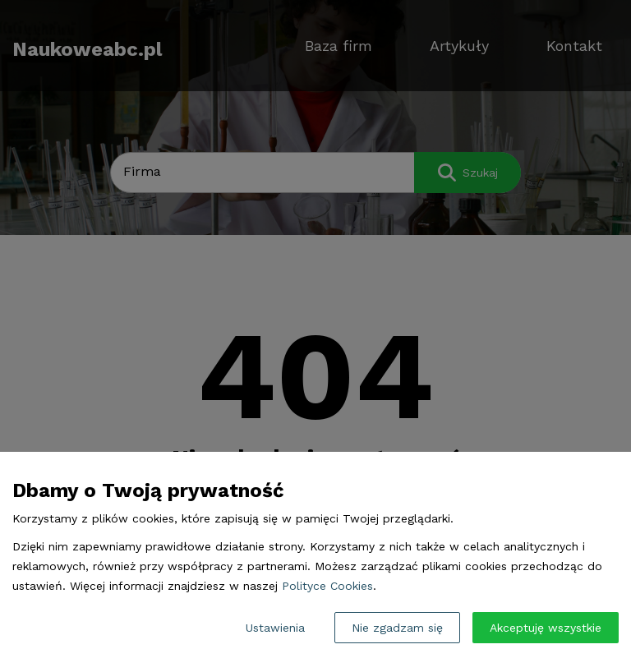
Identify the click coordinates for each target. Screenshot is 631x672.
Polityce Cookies (327, 586)
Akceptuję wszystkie (546, 628)
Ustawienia (275, 628)
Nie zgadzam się (397, 628)
